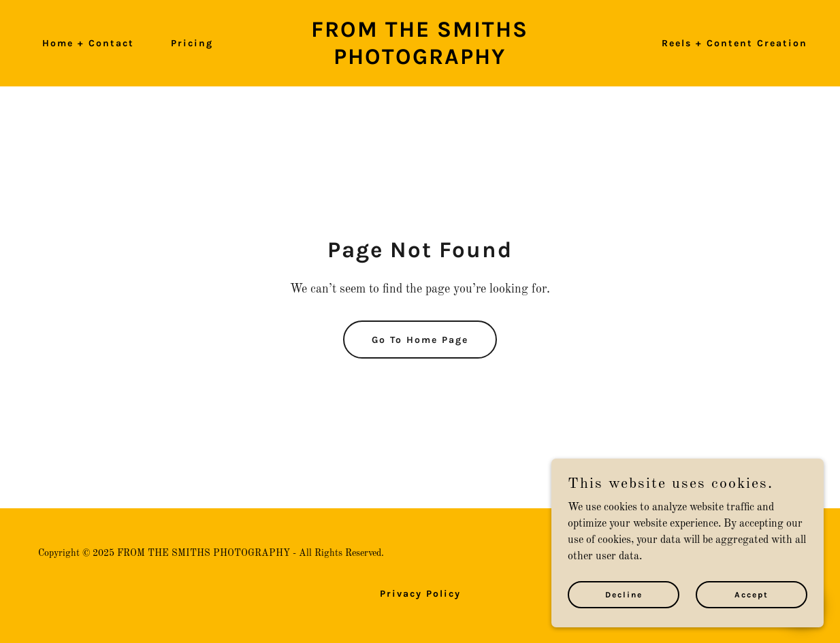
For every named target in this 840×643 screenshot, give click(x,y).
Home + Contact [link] (88, 43)
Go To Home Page (420, 340)
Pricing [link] (192, 43)
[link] (420, 61)
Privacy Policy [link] (420, 594)
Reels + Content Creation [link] (734, 43)
